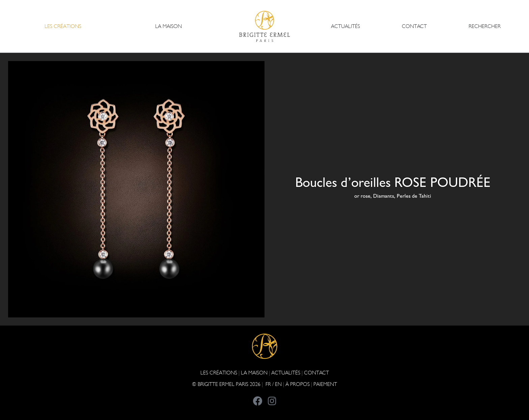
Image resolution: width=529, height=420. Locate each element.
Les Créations (219, 373)
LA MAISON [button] (169, 26)
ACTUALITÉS (345, 26)
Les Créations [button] (63, 26)
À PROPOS (298, 384)
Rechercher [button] (485, 26)
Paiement (325, 384)
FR (268, 384)
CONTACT (414, 26)
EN (278, 384)
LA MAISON (254, 373)
